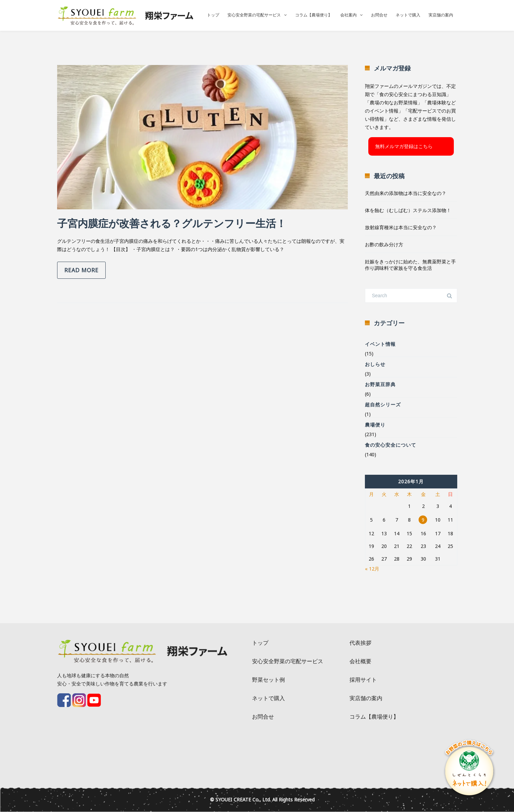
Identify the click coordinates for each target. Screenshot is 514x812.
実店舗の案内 (441, 15)
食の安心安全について (391, 445)
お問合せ (379, 15)
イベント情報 (380, 344)
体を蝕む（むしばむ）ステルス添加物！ (408, 210)
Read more (81, 270)
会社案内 (348, 15)
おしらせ (375, 364)
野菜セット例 (268, 680)
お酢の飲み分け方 (384, 244)
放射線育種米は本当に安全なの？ (401, 227)
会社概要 (360, 661)
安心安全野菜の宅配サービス (254, 15)
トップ (213, 15)
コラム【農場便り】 (314, 15)
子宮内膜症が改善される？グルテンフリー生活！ (172, 223)
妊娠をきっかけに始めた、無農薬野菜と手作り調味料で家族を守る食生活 (410, 265)
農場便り (375, 425)
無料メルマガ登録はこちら (404, 146)
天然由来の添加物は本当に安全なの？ (406, 193)
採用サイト (363, 680)
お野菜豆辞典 (380, 384)
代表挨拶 (360, 643)
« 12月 (372, 569)
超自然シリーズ (383, 404)
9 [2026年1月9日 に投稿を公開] (423, 520)
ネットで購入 (408, 15)
